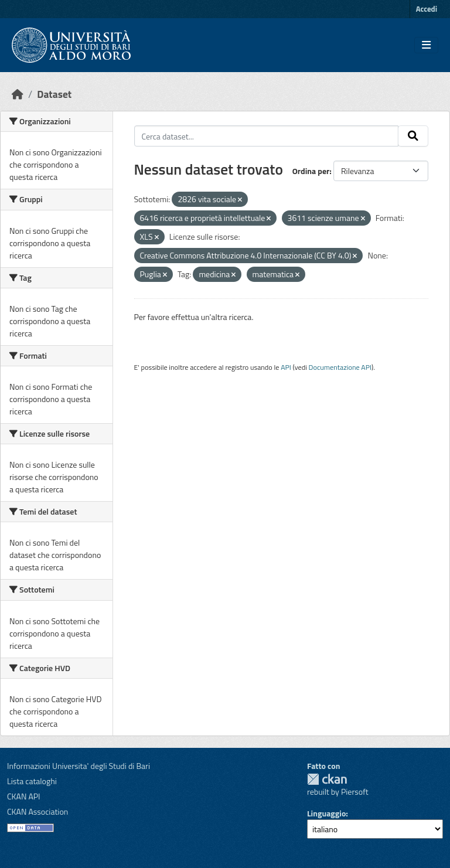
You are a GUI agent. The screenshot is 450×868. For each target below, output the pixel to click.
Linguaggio (326, 813)
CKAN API (24, 796)
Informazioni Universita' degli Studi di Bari (79, 766)
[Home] (18, 94)
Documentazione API (340, 367)
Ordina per (311, 171)
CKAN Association (37, 811)
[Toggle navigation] (426, 45)
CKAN (327, 779)
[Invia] (413, 136)
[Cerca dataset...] (267, 136)
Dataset (54, 94)
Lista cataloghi (32, 781)
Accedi (427, 9)
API (286, 367)
